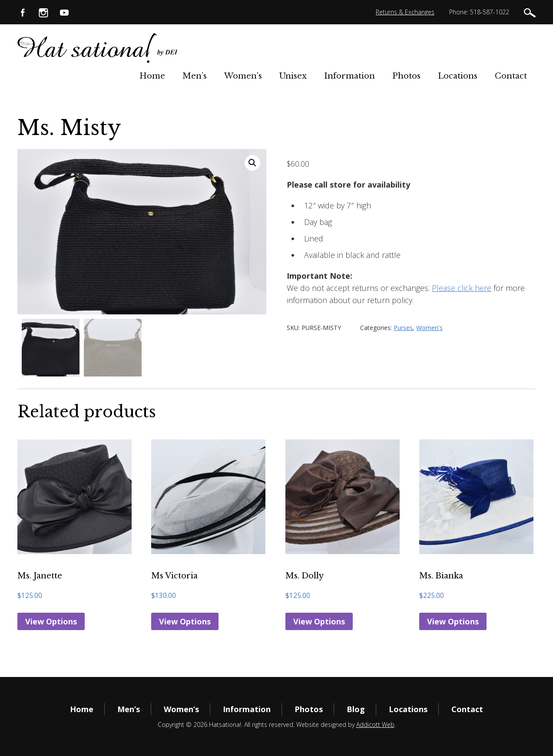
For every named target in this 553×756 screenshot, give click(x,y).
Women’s (243, 76)
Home (152, 76)
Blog (356, 709)
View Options (51, 621)
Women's (429, 328)
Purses (403, 328)
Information (349, 76)
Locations (458, 76)
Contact (511, 76)
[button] (252, 163)
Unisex (293, 76)
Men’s (195, 76)
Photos (406, 76)
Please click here (462, 288)
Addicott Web (375, 725)
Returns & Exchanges (405, 12)
